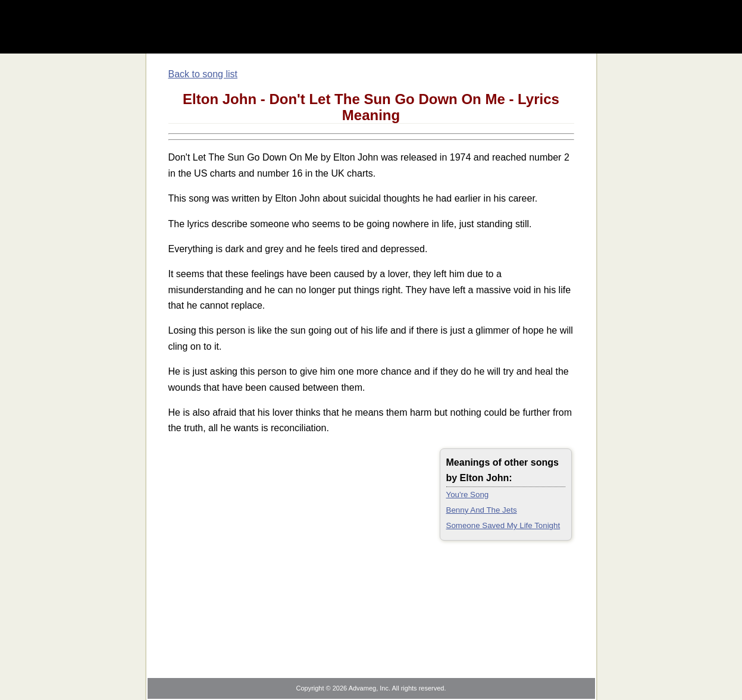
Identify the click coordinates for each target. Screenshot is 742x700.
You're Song (468, 495)
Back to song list (203, 74)
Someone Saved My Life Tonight (503, 525)
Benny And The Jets (482, 510)
